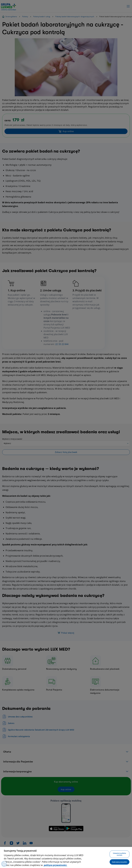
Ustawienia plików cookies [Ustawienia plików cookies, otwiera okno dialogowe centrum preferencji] (120, 854)
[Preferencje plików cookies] (4, 864)
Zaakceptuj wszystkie (119, 862)
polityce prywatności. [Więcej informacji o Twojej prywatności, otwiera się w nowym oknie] (55, 865)
